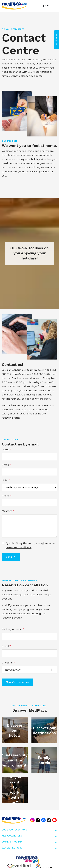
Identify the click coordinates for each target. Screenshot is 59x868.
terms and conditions (19, 547)
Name (7, 450)
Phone (7, 496)
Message (8, 511)
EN (45, 6)
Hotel (6, 480)
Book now (56, 40)
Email (6, 465)
